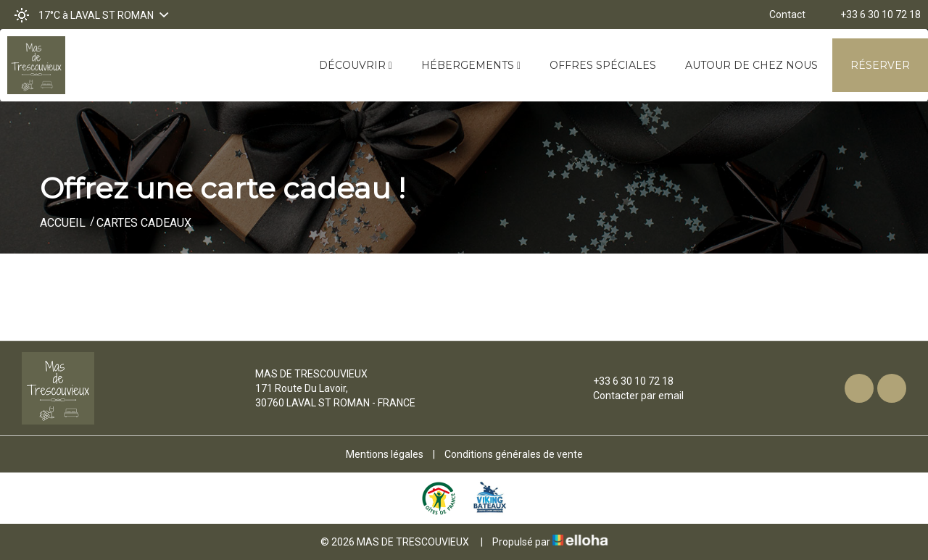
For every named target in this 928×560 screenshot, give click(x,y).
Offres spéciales (603, 65)
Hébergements (471, 65)
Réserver (880, 65)
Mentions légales (385, 454)
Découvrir (356, 65)
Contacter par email (630, 396)
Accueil (63, 223)
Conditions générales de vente (514, 454)
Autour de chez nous (751, 65)
